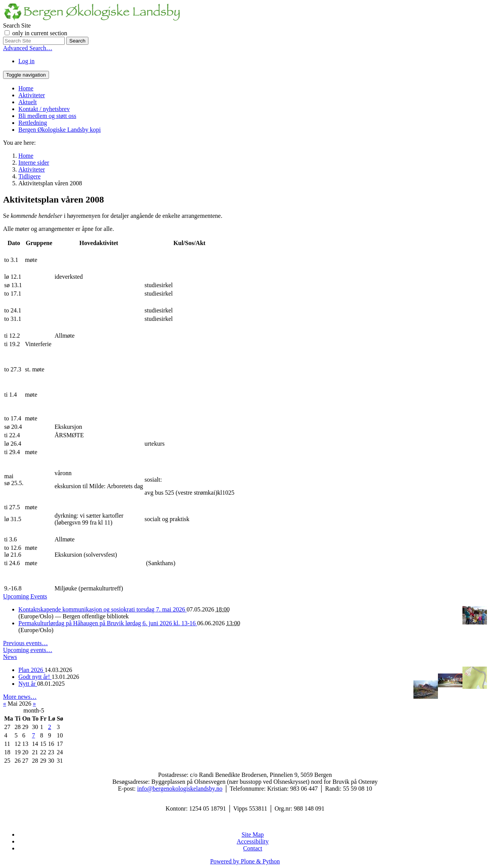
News (10, 657)
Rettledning (33, 123)
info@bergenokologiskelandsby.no (180, 789)
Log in (26, 61)
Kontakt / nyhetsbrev (44, 109)
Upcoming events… (28, 650)
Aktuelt (28, 102)
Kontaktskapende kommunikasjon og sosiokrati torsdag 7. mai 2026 (103, 609)
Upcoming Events (25, 596)
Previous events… (25, 643)
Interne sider (34, 163)
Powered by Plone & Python (245, 861)
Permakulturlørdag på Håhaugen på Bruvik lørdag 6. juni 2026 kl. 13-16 (108, 623)
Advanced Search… (28, 48)
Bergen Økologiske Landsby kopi (60, 130)
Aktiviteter (32, 95)
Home (26, 88)
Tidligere (29, 176)
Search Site (17, 25)
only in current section (40, 33)
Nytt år (28, 684)
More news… (20, 697)
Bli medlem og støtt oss (47, 116)
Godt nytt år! (35, 677)
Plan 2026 (31, 670)
